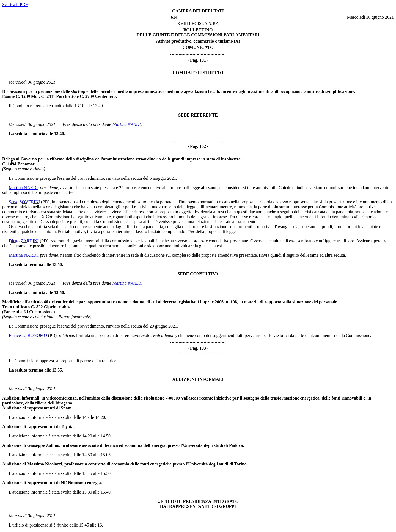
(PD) (45, 202)
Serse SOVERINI (24, 202)
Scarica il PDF (15, 5)
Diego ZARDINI (24, 241)
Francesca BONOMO (28, 335)
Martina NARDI (127, 124)
